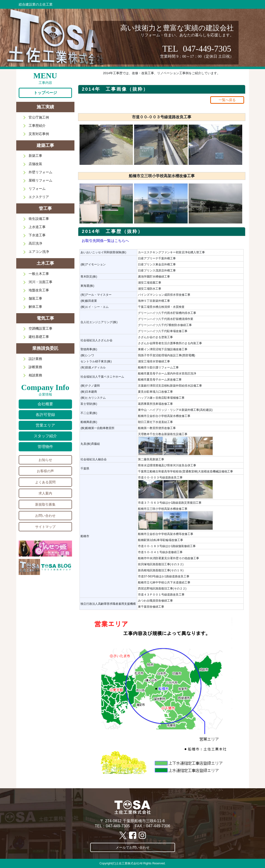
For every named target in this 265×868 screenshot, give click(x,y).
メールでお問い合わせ (133, 847)
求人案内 (45, 493)
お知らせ (45, 460)
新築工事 (35, 156)
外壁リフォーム (40, 172)
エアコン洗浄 (39, 252)
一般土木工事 (39, 274)
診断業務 (35, 367)
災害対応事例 (39, 134)
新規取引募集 (45, 504)
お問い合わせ (45, 516)
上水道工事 (37, 227)
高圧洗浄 (35, 243)
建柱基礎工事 (39, 337)
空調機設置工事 (40, 328)
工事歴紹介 (37, 126)
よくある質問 (45, 482)
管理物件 (45, 447)
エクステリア (39, 197)
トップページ (45, 93)
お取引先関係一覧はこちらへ (105, 241)
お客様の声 (45, 471)
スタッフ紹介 (45, 436)
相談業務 (35, 375)
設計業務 (35, 359)
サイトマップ (45, 527)
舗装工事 (35, 298)
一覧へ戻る (227, 100)
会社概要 (45, 404)
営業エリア (45, 425)
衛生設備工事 (39, 219)
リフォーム (37, 189)
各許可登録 (45, 415)
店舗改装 (35, 164)
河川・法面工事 (40, 282)
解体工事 (35, 307)
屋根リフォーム (40, 180)
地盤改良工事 (39, 290)
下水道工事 (37, 235)
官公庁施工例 (39, 117)
